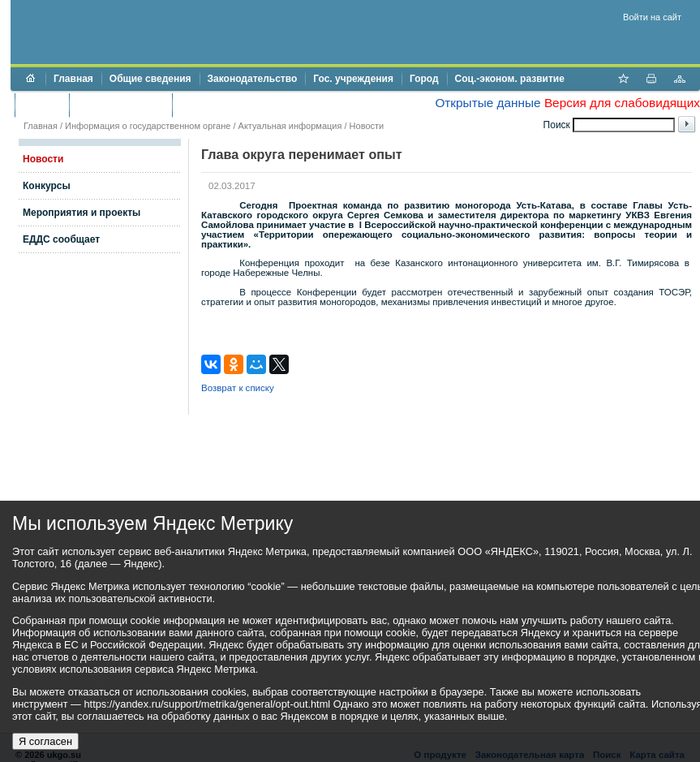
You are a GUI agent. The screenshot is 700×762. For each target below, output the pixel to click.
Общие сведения (150, 79)
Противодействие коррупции (250, 105)
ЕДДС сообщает (61, 239)
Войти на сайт (652, 17)
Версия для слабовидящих (622, 103)
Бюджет (42, 105)
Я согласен (45, 741)
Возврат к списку (238, 388)
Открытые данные (487, 103)
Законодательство (253, 79)
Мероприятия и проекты (82, 213)
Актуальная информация (290, 126)
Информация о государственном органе (148, 126)
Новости (367, 126)
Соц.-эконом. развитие (510, 79)
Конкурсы (47, 186)
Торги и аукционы (120, 105)
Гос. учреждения (353, 79)
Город (424, 79)
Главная (73, 79)
